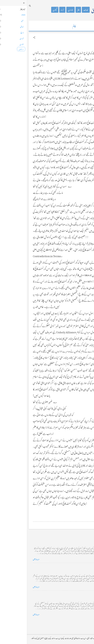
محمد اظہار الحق (74, 10)
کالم (51, 10)
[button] (7, 37)
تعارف (59, 10)
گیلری (28, 10)
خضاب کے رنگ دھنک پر (79, 566)
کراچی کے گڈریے (81, 539)
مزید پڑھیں (9, 559)
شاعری (44, 10)
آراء (35, 10)
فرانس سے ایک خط (81, 594)
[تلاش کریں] (3, 6)
